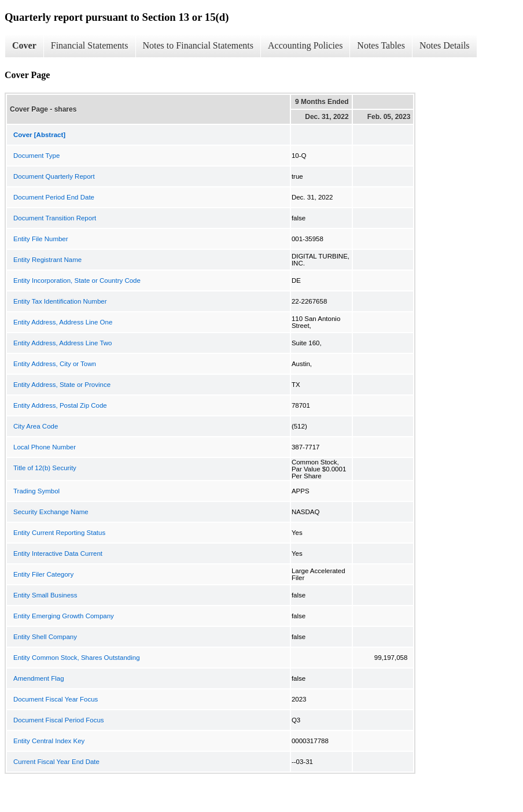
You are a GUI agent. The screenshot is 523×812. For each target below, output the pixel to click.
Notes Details (445, 45)
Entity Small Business (45, 595)
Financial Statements (90, 45)
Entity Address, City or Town (55, 364)
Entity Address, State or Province (62, 385)
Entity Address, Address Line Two (62, 343)
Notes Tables (381, 45)
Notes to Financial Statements (198, 45)
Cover (24, 45)
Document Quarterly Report (54, 176)
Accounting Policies (305, 45)
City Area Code (36, 426)
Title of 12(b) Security (45, 468)
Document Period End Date (54, 197)
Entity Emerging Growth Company (64, 616)
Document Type (36, 156)
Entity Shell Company (45, 637)
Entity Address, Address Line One (63, 322)
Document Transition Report (55, 218)
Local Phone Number (45, 447)
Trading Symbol (36, 491)
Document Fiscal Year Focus (56, 699)
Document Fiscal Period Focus (59, 720)
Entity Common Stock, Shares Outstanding (77, 658)
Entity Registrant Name (47, 260)
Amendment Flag (39, 678)
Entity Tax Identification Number (60, 301)
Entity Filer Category (43, 574)
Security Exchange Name (51, 512)
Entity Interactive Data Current (58, 553)
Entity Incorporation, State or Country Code (77, 280)
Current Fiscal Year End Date (56, 762)
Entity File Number (41, 239)
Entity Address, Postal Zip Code (60, 405)
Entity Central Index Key (49, 741)
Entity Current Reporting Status (59, 533)
